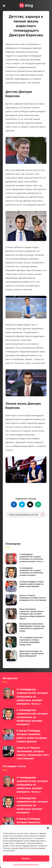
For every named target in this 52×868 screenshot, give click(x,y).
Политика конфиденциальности (26, 864)
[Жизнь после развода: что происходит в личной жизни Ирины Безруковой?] (11, 656)
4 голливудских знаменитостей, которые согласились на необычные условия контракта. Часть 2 (31, 558)
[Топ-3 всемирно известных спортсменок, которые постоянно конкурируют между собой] (11, 642)
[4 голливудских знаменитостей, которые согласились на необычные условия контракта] (11, 572)
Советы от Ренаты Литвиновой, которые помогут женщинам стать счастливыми (33, 598)
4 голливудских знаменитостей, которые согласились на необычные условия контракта (31, 572)
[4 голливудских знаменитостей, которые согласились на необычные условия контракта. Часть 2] (11, 559)
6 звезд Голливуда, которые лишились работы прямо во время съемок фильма (32, 584)
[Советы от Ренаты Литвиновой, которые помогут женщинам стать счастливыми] (11, 600)
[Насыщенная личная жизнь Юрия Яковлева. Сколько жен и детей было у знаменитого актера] (11, 628)
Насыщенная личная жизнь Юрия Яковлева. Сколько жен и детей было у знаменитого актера (32, 627)
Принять (26, 859)
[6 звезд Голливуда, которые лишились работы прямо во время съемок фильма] (11, 586)
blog (26, 6)
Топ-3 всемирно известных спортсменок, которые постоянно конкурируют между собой (31, 641)
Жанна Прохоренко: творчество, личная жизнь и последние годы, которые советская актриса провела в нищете (32, 614)
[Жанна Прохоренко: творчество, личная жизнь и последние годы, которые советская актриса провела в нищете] (11, 614)
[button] (48, 828)
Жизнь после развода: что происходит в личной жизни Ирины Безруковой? (31, 654)
